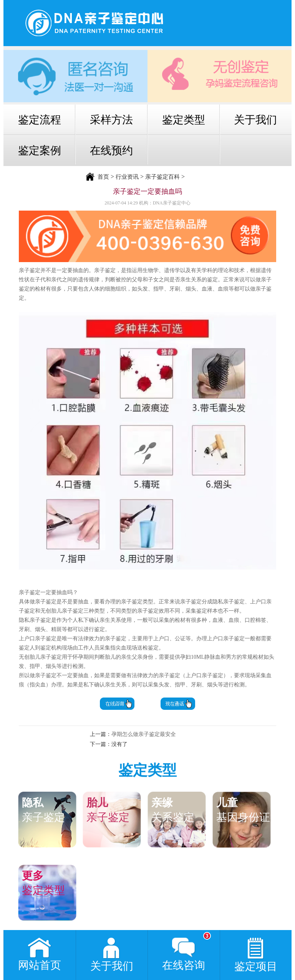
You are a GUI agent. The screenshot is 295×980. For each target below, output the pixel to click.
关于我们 (255, 120)
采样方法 (111, 120)
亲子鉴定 (51, 809)
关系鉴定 (181, 809)
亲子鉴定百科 (162, 177)
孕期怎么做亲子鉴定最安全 (144, 734)
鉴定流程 (40, 120)
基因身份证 (245, 809)
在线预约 (111, 150)
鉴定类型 (184, 120)
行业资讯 (127, 177)
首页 (103, 177)
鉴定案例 (40, 150)
